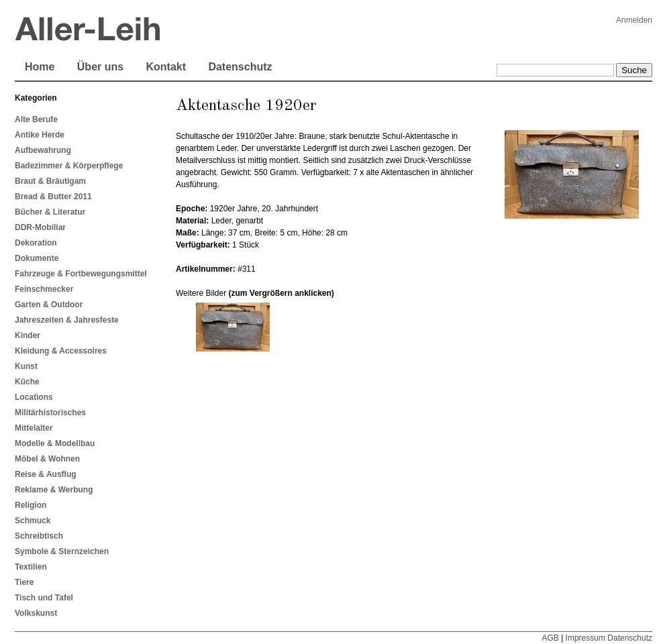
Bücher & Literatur (50, 212)
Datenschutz (240, 67)
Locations (34, 397)
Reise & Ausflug (46, 474)
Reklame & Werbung (54, 490)
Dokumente (37, 258)
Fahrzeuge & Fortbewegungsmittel (81, 274)
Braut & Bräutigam (50, 181)
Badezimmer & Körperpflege (69, 166)
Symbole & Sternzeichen (62, 551)
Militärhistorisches (50, 413)
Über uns (100, 67)
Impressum (585, 638)
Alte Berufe (36, 119)
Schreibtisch (39, 536)
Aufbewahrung (43, 150)
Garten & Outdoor (49, 305)
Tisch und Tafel (44, 598)
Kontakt (166, 67)
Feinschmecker (44, 289)
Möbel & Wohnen (47, 459)
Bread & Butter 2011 (53, 197)
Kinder (28, 335)
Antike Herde (40, 135)
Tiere (24, 582)
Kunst (26, 366)
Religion (31, 505)
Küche (27, 382)
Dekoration (36, 243)
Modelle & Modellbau (55, 443)
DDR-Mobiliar (40, 227)
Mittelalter (34, 428)
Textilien (31, 567)
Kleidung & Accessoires (61, 351)
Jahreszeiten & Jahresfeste (67, 320)
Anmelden (634, 20)
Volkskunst (36, 613)
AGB (550, 638)
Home (40, 67)
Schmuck (33, 521)
